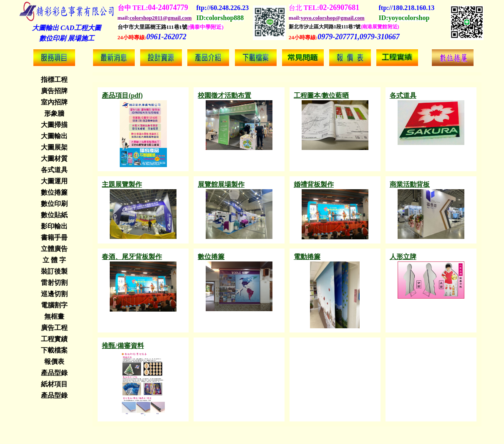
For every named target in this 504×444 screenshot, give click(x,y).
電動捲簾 (307, 257)
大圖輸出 (54, 136)
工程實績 (54, 339)
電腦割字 (54, 305)
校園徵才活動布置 (224, 95)
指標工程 (54, 80)
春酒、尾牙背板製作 (132, 257)
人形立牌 (403, 257)
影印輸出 (54, 226)
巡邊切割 (54, 294)
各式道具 (54, 170)
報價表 (54, 362)
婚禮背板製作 (314, 184)
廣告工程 (54, 328)
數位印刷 (54, 204)
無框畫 (54, 316)
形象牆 (54, 113)
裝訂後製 (54, 271)
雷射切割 (54, 283)
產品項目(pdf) (122, 95)
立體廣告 (54, 249)
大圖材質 (54, 159)
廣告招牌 (54, 91)
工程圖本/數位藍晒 (321, 95)
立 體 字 (54, 260)
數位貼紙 (54, 215)
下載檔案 (54, 350)
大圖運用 (54, 181)
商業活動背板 (410, 184)
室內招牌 (54, 102)
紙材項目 (54, 384)
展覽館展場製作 (221, 184)
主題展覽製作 (122, 184)
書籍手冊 (54, 237)
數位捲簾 (54, 192)
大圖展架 (54, 147)
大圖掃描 (54, 125)
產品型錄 (54, 373)
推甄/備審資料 (123, 346)
